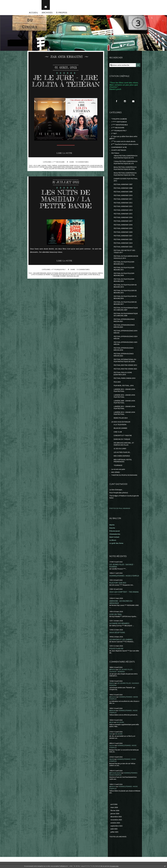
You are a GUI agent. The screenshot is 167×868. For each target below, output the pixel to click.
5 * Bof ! (114, 133)
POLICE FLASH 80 (116, 649)
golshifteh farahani (56, 169)
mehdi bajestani (65, 273)
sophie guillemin (46, 167)
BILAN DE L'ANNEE (120, 428)
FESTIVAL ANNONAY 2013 (123, 206)
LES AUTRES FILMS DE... (122, 452)
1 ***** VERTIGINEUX (119, 122)
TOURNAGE (118, 465)
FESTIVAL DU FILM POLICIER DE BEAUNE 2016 (125, 297)
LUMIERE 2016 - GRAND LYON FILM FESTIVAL (124, 396)
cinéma (54, 166)
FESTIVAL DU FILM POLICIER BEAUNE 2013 (124, 269)
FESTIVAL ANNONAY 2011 (123, 199)
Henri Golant (114, 537)
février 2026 (115, 810)
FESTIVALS (115, 153)
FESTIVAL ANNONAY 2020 (123, 232)
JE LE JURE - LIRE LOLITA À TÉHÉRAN (66, 81)
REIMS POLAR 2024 (121, 418)
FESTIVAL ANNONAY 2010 (123, 195)
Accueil (34, 13)
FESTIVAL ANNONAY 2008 (123, 188)
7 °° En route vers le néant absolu (123, 141)
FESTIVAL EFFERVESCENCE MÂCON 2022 (124, 355)
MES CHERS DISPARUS (122, 456)
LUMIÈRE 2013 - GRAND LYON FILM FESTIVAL (124, 407)
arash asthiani (52, 273)
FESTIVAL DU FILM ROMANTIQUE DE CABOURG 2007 (126, 309)
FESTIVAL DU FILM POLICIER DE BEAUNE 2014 (125, 286)
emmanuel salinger (73, 167)
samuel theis (46, 166)
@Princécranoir (115, 773)
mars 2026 (114, 807)
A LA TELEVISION (120, 424)
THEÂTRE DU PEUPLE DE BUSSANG (124, 475)
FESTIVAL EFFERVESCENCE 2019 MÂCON (125, 332)
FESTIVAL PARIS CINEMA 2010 (124, 378)
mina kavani (83, 169)
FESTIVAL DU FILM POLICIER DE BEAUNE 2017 (125, 303)
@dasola (112, 710)
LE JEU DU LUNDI (120, 449)
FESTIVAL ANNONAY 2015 (123, 214)
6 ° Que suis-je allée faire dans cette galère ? (123, 137)
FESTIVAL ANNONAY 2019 (123, 228)
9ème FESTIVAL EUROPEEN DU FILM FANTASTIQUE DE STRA (125, 174)
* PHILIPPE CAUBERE (119, 119)
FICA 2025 (117, 382)
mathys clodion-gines (79, 275)
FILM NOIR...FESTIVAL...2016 (124, 385)
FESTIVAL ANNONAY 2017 (123, 221)
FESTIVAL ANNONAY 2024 (123, 243)
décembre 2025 (116, 817)
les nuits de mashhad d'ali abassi (84, 273)
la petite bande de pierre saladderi (45, 275)
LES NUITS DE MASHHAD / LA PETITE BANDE (66, 199)
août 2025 (114, 829)
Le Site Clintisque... (116, 490)
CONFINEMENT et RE (119, 147)
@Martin (113, 669)
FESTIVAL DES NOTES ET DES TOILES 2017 (124, 251)
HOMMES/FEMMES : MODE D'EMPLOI (124, 576)
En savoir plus (114, 866)
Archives (47, 13)
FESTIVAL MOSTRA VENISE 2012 (125, 365)
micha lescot (34, 167)
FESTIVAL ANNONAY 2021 (123, 236)
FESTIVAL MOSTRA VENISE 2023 (125, 369)
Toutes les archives (118, 837)
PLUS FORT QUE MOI (118, 583)
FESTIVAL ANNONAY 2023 (123, 239)
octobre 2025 (115, 823)
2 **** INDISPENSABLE (120, 125)
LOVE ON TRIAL (116, 614)
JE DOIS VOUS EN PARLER (121, 422)
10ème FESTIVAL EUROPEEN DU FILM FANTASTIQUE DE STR (126, 157)
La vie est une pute (118, 469)
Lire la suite (64, 153)
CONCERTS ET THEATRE (123, 435)
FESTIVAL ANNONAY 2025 (123, 247)
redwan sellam (73, 276)
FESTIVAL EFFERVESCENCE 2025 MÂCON (125, 343)
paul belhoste (64, 275)
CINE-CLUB (118, 432)
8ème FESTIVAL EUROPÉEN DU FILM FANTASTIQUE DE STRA (125, 168)
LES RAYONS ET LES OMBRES (121, 639)
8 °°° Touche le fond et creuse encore (125, 144)
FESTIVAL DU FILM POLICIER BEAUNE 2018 (124, 274)
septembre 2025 (116, 826)
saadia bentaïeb (59, 167)
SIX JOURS (120, 722)
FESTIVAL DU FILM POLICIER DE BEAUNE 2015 (125, 292)
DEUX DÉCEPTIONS (117, 632)
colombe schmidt (60, 276)
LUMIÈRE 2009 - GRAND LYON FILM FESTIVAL (124, 402)
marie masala (75, 166)
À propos (62, 13)
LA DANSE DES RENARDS (119, 623)
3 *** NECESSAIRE (59, 162)
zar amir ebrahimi (71, 169)
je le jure (37, 166)
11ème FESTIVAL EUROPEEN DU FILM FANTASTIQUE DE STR (126, 162)
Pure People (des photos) (119, 493)
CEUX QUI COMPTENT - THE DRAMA (124, 592)
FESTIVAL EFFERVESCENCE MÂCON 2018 (124, 349)
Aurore (112, 745)
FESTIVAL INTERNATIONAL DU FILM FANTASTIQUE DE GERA (125, 360)
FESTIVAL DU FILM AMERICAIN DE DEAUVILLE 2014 (126, 257)
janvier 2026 (115, 814)
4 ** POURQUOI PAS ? (58, 270)
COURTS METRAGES (119, 150)
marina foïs (85, 166)
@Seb (112, 722)
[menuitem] (34, 13)
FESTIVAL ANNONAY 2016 (123, 217)
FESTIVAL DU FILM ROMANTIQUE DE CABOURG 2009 (126, 315)
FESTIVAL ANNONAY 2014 (123, 210)
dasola (112, 759)
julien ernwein (63, 166)
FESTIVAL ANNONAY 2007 (123, 184)
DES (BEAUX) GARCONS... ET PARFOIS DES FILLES (124, 444)
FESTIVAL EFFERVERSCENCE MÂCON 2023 (124, 326)
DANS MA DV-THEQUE (122, 439)
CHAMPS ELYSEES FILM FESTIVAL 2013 (126, 180)
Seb (111, 734)
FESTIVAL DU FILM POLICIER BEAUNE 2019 (124, 280)
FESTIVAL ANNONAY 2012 (123, 203)
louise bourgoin (96, 166)
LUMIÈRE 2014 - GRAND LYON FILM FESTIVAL (124, 413)
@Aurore (113, 697)
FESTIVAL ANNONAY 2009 (123, 192)
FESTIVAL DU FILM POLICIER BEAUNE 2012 (124, 263)
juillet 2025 (114, 832)
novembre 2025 (116, 820)
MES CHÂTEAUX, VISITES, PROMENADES (123, 461)
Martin (112, 683)
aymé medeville (94, 275)
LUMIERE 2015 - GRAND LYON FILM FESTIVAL (124, 390)
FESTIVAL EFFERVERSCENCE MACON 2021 (124, 320)
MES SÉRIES (116, 472)
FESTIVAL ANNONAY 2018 (123, 225)
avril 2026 (114, 804)
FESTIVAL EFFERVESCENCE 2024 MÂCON (125, 337)
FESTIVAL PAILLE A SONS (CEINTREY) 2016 (123, 373)
